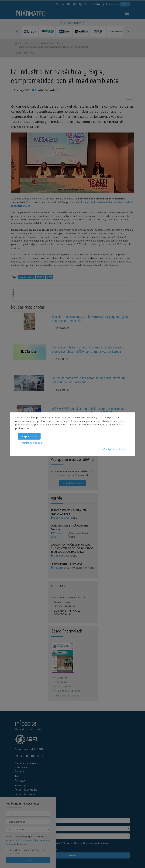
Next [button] (128, 32)
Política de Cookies (32, 443)
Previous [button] (17, 32)
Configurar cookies (114, 449)
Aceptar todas (29, 436)
